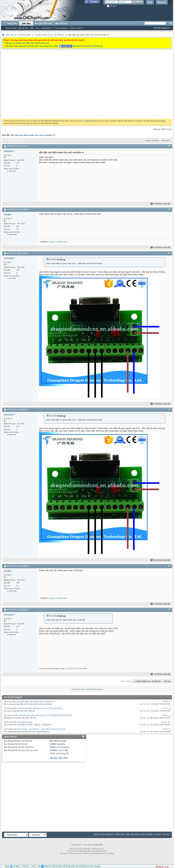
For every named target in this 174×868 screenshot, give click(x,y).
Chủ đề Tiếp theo (94, 689)
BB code (54, 741)
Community (46, 28)
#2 (169, 209)
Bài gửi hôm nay (43, 24)
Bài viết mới (23, 28)
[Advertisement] (33, 85)
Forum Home (11, 28)
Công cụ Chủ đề (151, 140)
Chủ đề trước (78, 689)
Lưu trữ (158, 834)
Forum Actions (61, 28)
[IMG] (53, 747)
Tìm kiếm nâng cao (161, 28)
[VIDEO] (54, 750)
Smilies (53, 744)
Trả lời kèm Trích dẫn (161, 204)
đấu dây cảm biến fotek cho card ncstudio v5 (33, 135)
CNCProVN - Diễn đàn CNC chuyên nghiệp (134, 834)
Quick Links (76, 28)
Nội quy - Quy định (59, 758)
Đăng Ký (162, 2)
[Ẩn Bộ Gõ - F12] (162, 867)
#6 (169, 609)
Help (150, 2)
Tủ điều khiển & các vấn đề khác (50, 35)
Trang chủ (12, 24)
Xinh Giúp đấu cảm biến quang (18, 722)
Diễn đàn (26, 24)
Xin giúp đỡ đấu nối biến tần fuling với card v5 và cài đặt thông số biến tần (38, 715)
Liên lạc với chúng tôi (103, 834)
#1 (169, 146)
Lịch (37, 28)
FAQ (32, 28)
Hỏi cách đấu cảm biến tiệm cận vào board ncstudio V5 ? (30, 701)
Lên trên (167, 681)
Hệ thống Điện (24, 35)
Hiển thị (165, 140)
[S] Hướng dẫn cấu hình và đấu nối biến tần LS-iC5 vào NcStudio (33, 708)
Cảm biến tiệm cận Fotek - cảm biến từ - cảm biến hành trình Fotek (35, 729)
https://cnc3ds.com (58, 242)
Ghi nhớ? (112, 6)
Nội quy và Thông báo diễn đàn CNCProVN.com (27, 43)
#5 (169, 566)
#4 (169, 409)
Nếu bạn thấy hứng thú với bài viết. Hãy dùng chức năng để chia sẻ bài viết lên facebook (54, 46)
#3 (169, 253)
